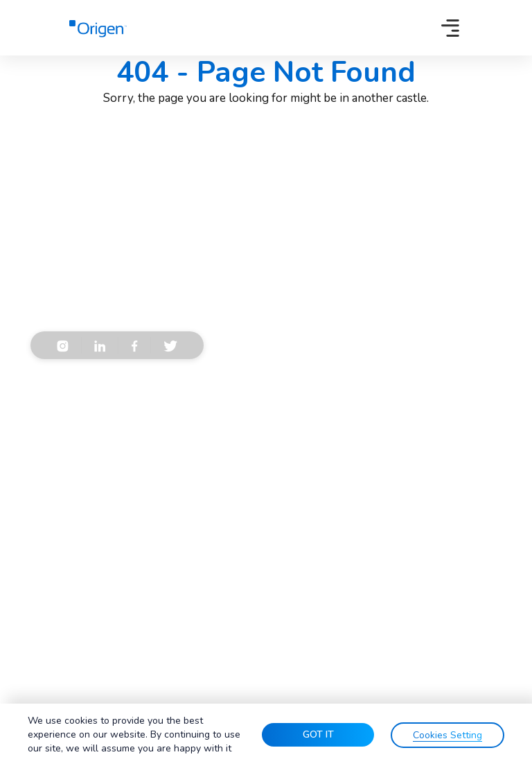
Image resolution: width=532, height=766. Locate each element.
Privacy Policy (186, 418)
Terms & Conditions (96, 418)
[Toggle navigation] (450, 28)
